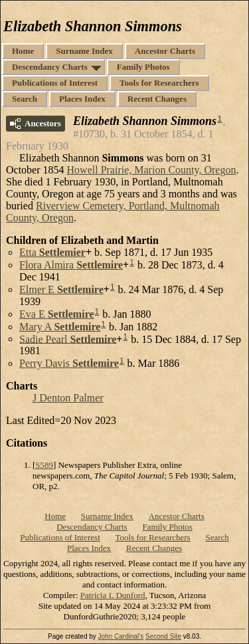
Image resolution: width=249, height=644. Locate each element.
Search (25, 99)
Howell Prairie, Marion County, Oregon (152, 170)
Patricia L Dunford (113, 595)
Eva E (57, 314)
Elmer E (61, 289)
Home (23, 51)
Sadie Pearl (68, 339)
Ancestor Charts (165, 51)
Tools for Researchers (159, 83)
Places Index (82, 99)
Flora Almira (71, 265)
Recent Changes (157, 99)
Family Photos (143, 67)
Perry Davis (69, 363)
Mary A (60, 327)
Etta (52, 252)
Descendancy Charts (50, 67)
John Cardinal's (121, 636)
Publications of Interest (55, 83)
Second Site (163, 636)
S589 (44, 465)
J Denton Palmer (68, 398)
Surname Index (84, 51)
